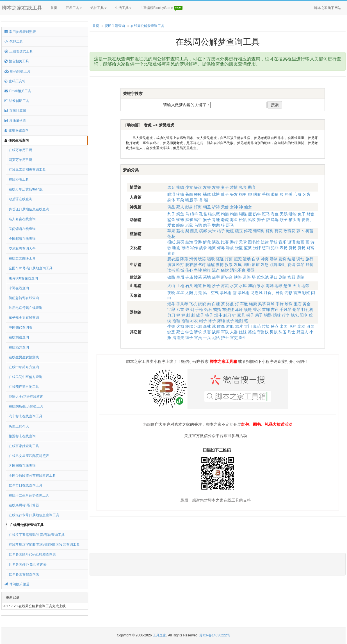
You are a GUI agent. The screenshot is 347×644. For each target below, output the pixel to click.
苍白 (189, 194)
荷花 (278, 231)
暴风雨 (226, 293)
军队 (225, 332)
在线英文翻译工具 (22, 258)
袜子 (212, 321)
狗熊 (225, 214)
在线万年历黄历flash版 (26, 189)
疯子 (189, 338)
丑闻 (311, 326)
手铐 (280, 304)
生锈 (171, 326)
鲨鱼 (171, 220)
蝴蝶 (243, 214)
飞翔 (293, 326)
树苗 (309, 231)
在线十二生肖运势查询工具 (29, 495)
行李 (286, 315)
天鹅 (284, 214)
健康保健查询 (17, 130)
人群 (234, 332)
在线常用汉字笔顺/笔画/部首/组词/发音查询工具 (44, 545)
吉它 (275, 310)
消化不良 (238, 270)
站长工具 (99, 8)
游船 (230, 326)
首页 (54, 8)
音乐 (282, 242)
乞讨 (202, 265)
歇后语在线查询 (20, 199)
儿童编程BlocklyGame (161, 8)
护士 (225, 338)
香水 (257, 310)
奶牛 (257, 214)
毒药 (257, 326)
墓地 (207, 277)
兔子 (302, 214)
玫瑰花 (289, 231)
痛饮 (225, 270)
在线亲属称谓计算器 (24, 505)
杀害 (207, 332)
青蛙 (216, 220)
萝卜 (300, 231)
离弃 (171, 187)
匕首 (180, 310)
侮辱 (221, 248)
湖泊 (252, 286)
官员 (198, 338)
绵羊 (194, 214)
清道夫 (178, 338)
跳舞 (274, 265)
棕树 (270, 231)
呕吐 (282, 265)
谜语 (291, 242)
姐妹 (243, 332)
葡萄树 (259, 231)
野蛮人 (302, 332)
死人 (180, 207)
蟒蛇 (293, 214)
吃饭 (180, 270)
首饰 (266, 310)
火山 (171, 286)
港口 (274, 277)
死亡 (180, 332)
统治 (302, 326)
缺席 (216, 332)
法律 (265, 242)
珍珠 (289, 304)
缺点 (275, 326)
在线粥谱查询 (19, 337)
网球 (271, 304)
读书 (171, 270)
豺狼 (311, 214)
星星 (180, 293)
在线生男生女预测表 (24, 357)
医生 (243, 338)
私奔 (243, 187)
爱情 (234, 187)
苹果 (171, 231)
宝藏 (171, 310)
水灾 (234, 286)
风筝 (262, 304)
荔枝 (180, 231)
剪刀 (171, 315)
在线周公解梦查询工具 (27, 525)
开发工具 (74, 8)
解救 (207, 242)
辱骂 (251, 270)
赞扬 (293, 248)
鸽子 (207, 225)
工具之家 (159, 635)
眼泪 (171, 194)
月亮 (198, 293)
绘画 (300, 242)
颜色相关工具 (17, 61)
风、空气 (211, 293)
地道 (198, 286)
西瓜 (194, 231)
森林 (207, 326)
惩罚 (180, 242)
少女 (189, 187)
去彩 (288, 293)
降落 (184, 259)
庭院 (300, 277)
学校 (274, 242)
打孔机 (307, 310)
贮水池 (263, 277)
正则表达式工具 (19, 51)
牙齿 (307, 194)
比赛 (225, 242)
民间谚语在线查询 (22, 229)
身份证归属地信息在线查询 (29, 209)
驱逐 (220, 259)
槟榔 (203, 231)
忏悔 (198, 207)
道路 (247, 277)
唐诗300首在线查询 (23, 278)
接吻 (180, 187)
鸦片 (239, 326)
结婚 (291, 259)
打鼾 (229, 259)
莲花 (171, 236)
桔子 (221, 231)
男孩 (274, 332)
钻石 (208, 310)
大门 (248, 326)
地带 (305, 286)
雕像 (221, 326)
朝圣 (207, 207)
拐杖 (277, 315)
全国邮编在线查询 (22, 239)
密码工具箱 (15, 81)
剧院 (282, 277)
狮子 (261, 220)
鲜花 (248, 231)
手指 (266, 194)
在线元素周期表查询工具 (27, 170)
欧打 (180, 265)
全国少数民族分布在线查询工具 (32, 475)
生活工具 (123, 8)
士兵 (207, 338)
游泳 (274, 259)
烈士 (291, 332)
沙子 (216, 286)
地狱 (212, 248)
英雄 (252, 332)
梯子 (250, 315)
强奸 (257, 248)
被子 (230, 321)
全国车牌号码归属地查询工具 (31, 268)
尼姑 (216, 338)
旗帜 (202, 304)
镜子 (209, 315)
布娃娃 (228, 310)
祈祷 (216, 207)
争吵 (198, 270)
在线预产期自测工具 (24, 387)
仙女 (248, 207)
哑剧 (176, 248)
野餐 (309, 265)
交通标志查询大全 (22, 249)
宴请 (291, 265)
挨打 (207, 270)
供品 (171, 207)
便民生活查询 (17, 140)
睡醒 (211, 265)
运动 (247, 259)
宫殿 (291, 277)
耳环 (239, 310)
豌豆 (239, 231)
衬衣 (194, 321)
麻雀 (189, 220)
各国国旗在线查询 (22, 466)
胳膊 (289, 194)
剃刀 (227, 315)
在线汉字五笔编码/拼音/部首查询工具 (37, 535)
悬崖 (287, 286)
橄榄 (230, 231)
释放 (230, 248)
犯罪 (275, 248)
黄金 (307, 304)
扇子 (259, 315)
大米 (212, 231)
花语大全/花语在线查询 (26, 397)
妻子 (225, 187)
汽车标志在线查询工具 (26, 416)
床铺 (221, 321)
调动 (300, 259)
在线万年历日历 (20, 150)
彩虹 (306, 293)
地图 (239, 321)
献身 (189, 207)
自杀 (256, 259)
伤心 (189, 270)
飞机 (193, 304)
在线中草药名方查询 (24, 367)
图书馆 (254, 242)
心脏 (298, 194)
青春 (171, 253)
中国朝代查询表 (20, 327)
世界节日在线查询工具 (26, 485)
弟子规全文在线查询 (24, 318)
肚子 (225, 194)
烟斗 (171, 304)
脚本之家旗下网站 (328, 8)
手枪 (199, 310)
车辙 (244, 304)
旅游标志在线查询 (22, 436)
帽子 (203, 321)
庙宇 (216, 277)
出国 (284, 326)
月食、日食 (273, 293)
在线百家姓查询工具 (24, 446)
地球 (278, 286)
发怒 (265, 265)
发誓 (207, 187)
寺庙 (189, 277)
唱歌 (211, 259)
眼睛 (275, 194)
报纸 (171, 242)
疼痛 (180, 194)
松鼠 (243, 220)
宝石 (298, 304)
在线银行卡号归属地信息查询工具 (34, 515)
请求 (198, 332)
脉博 (216, 194)
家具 (241, 315)
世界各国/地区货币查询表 (28, 565)
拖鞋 (176, 321)
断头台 (227, 277)
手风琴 (182, 304)
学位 (189, 332)
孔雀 (203, 214)
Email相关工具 (18, 91)
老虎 (225, 220)
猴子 (207, 220)
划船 (247, 265)
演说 (216, 242)
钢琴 (296, 310)
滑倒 (193, 259)
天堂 (243, 242)
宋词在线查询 (19, 288)
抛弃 (252, 187)
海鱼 (275, 214)
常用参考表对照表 (20, 32)
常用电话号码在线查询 (26, 308)
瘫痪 (198, 194)
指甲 (243, 194)
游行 (234, 242)
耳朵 (180, 200)
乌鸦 (198, 225)
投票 (229, 265)
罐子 (200, 315)
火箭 (180, 326)
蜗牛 (198, 220)
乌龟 (275, 220)
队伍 (282, 332)
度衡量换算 (15, 120)
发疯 (238, 265)
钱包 (295, 315)
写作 (194, 248)
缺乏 (171, 332)
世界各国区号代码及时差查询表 (32, 554)
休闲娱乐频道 (17, 584)
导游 (198, 242)
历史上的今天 (19, 426)
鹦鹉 (216, 225)
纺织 (171, 265)
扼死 (238, 259)
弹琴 (300, 265)
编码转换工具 (17, 71)
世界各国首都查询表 (24, 574)
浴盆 (230, 304)
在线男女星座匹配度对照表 (29, 456)
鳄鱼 (180, 214)
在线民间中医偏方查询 (26, 377)
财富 (311, 248)
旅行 (309, 259)
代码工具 (14, 42)
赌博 (220, 265)
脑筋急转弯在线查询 (24, 298)
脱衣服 (173, 259)
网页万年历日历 (20, 160)
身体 (171, 200)
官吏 (234, 338)
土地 (180, 286)
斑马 (266, 214)
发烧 (282, 259)
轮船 (189, 326)
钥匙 (268, 315)
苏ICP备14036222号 (215, 635)
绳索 (253, 304)
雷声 (297, 293)
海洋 (270, 286)
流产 (216, 270)
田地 (207, 286)
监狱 (248, 248)
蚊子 (284, 220)
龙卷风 (257, 293)
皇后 (180, 277)
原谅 (256, 265)
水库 (243, 286)
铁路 (171, 277)
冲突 (265, 259)
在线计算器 (15, 111)
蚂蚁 (252, 220)
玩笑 (202, 259)
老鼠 (189, 225)
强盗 (239, 248)
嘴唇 (189, 200)
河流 (225, 286)
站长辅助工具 (17, 101)
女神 (234, 207)
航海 (189, 242)
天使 (225, 207)
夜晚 (171, 293)
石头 (189, 286)
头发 (234, 194)
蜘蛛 (180, 220)
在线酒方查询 (19, 347)
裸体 (207, 194)
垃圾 (266, 326)
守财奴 (263, 332)
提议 (198, 187)
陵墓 (198, 277)
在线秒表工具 (19, 179)
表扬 (284, 248)
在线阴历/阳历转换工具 (26, 406)
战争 (203, 248)
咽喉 (257, 194)
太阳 (189, 293)
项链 (248, 310)
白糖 (216, 304)
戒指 (217, 310)
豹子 (171, 214)
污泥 (198, 326)
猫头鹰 (214, 214)
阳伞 (304, 315)
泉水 (261, 286)
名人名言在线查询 (22, 219)
